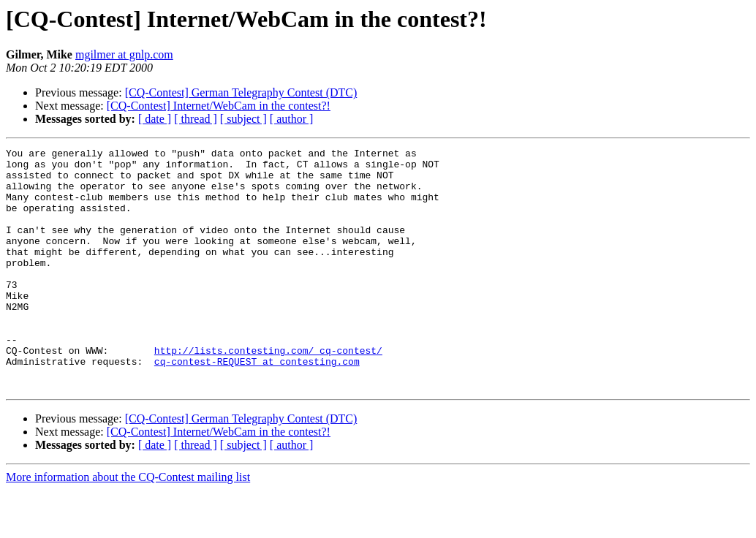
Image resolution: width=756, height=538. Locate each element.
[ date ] (155, 119)
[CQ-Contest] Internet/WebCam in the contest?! (219, 106)
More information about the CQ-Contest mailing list (128, 525)
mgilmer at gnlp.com (124, 54)
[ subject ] (243, 119)
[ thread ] (196, 119)
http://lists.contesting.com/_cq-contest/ (268, 392)
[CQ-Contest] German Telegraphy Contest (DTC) (241, 92)
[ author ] (292, 119)
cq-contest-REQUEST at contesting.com (257, 405)
